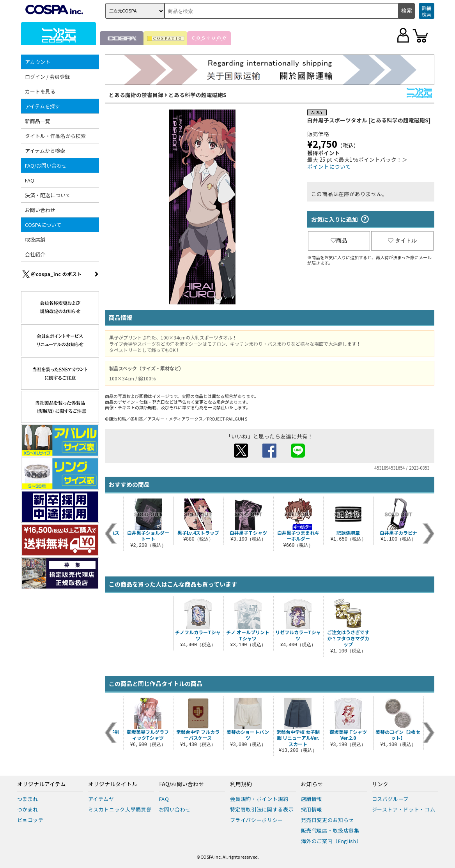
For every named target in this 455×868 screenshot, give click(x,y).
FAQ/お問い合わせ (46, 165)
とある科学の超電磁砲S (197, 95)
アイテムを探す (42, 106)
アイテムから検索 (45, 151)
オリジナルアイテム (42, 784)
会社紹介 (35, 254)
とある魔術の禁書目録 (136, 95)
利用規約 (241, 784)
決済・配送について (48, 195)
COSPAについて (43, 225)
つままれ (28, 799)
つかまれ (28, 809)
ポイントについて (329, 166)
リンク (380, 784)
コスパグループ (390, 799)
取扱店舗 (35, 240)
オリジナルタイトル (113, 784)
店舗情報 (312, 799)
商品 (339, 240)
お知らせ (312, 784)
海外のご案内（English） (331, 841)
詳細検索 (427, 11)
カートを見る (40, 91)
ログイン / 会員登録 (47, 77)
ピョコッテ (30, 820)
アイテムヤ (101, 799)
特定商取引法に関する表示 (262, 809)
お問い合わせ (40, 210)
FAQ (30, 180)
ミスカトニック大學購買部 (120, 809)
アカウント (38, 62)
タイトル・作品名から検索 (55, 136)
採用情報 (312, 809)
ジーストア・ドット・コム (404, 809)
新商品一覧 (38, 121)
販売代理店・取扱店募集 (330, 830)
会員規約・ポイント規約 (259, 799)
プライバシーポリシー (257, 820)
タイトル (402, 240)
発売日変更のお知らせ (328, 820)
